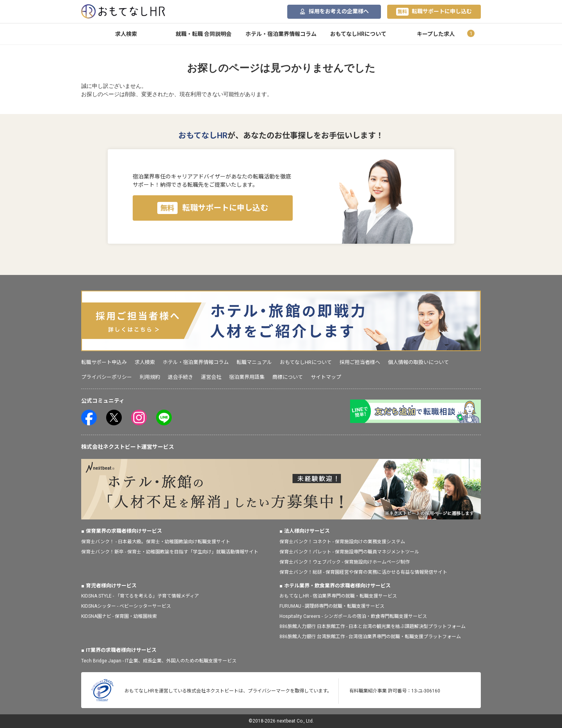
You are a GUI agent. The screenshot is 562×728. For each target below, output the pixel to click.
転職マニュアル (254, 362)
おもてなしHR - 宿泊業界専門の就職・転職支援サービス (338, 596)
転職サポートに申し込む (434, 12)
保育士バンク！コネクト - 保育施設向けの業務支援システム (342, 542)
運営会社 (211, 377)
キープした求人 (436, 34)
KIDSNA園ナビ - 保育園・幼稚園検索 (119, 616)
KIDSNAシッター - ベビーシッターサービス (126, 606)
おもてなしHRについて (358, 34)
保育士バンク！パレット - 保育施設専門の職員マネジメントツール (349, 552)
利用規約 (150, 377)
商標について (288, 377)
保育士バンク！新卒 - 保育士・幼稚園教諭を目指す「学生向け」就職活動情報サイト (170, 552)
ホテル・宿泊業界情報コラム (281, 34)
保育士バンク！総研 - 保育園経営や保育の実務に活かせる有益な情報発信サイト (363, 572)
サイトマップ (326, 377)
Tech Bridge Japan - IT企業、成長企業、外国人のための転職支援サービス (159, 661)
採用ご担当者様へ (360, 362)
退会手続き (181, 377)
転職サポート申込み (104, 362)
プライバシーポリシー (107, 377)
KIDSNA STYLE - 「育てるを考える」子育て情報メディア (140, 596)
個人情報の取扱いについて (418, 362)
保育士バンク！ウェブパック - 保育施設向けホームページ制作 (345, 562)
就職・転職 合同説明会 (204, 34)
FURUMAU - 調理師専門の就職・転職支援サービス (332, 606)
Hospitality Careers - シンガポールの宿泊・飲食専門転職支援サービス (353, 616)
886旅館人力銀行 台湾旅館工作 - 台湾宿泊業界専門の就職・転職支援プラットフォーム (370, 637)
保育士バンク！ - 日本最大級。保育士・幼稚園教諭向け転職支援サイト (156, 542)
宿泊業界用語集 (247, 377)
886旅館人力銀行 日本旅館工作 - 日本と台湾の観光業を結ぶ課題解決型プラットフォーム (373, 626)
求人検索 (126, 34)
